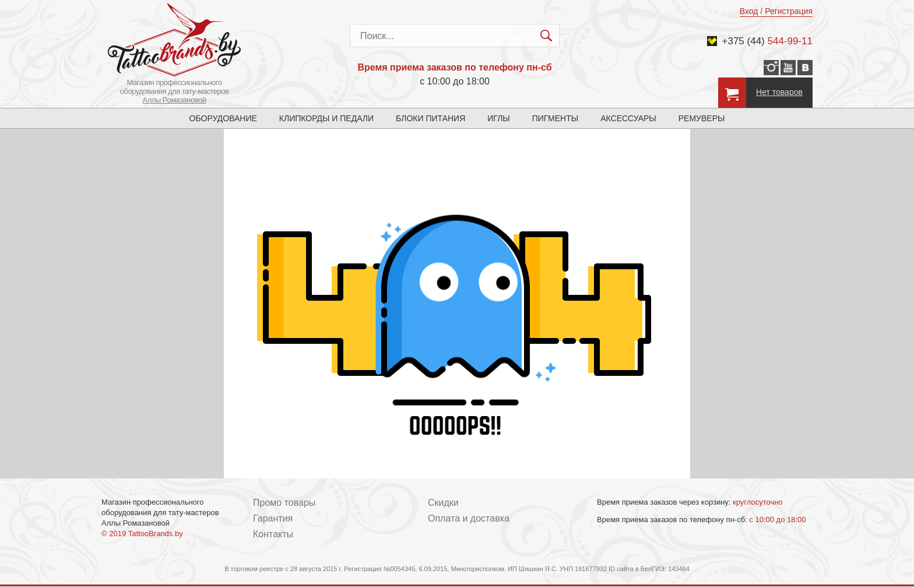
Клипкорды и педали (326, 118)
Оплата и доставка (469, 518)
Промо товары (284, 503)
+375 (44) (768, 41)
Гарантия (273, 518)
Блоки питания (430, 118)
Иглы (498, 118)
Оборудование (223, 118)
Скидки (443, 503)
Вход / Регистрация (776, 11)
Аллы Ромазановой (175, 100)
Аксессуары (628, 118)
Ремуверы (702, 118)
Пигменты (555, 118)
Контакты (273, 534)
